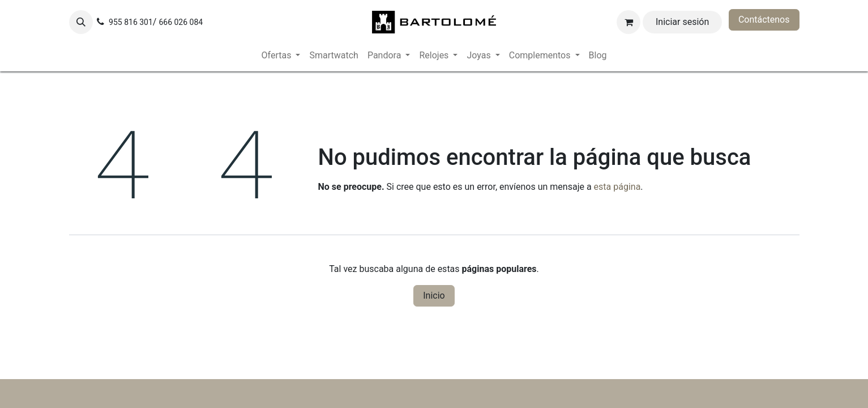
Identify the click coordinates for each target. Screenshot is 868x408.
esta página (617, 187)
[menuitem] (281, 56)
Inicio (434, 296)
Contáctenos (764, 20)
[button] (81, 22)
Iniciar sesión (682, 22)
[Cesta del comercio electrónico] (628, 22)
